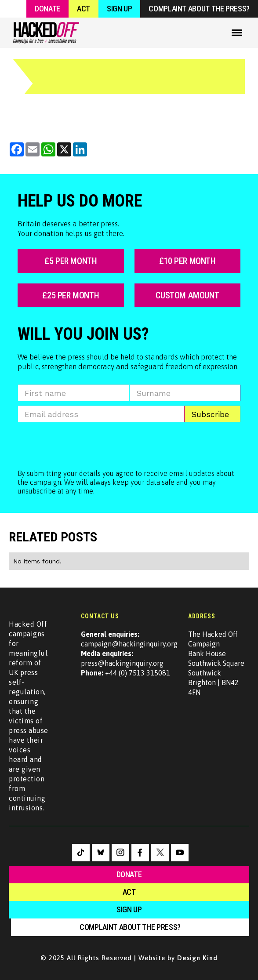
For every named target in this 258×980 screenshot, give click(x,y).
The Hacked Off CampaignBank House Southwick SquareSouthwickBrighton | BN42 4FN (216, 663)
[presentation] (84, 444)
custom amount (187, 295)
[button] (237, 33)
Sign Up (119, 9)
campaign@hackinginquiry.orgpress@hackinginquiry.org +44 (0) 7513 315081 (129, 653)
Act (84, 9)
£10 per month (187, 261)
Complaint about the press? (199, 9)
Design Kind (197, 958)
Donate (47, 9)
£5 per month (71, 261)
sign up (129, 909)
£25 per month (71, 295)
